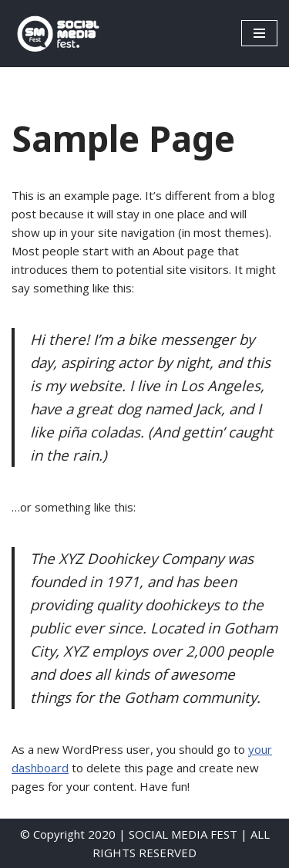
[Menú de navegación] (259, 33)
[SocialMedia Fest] (58, 34)
